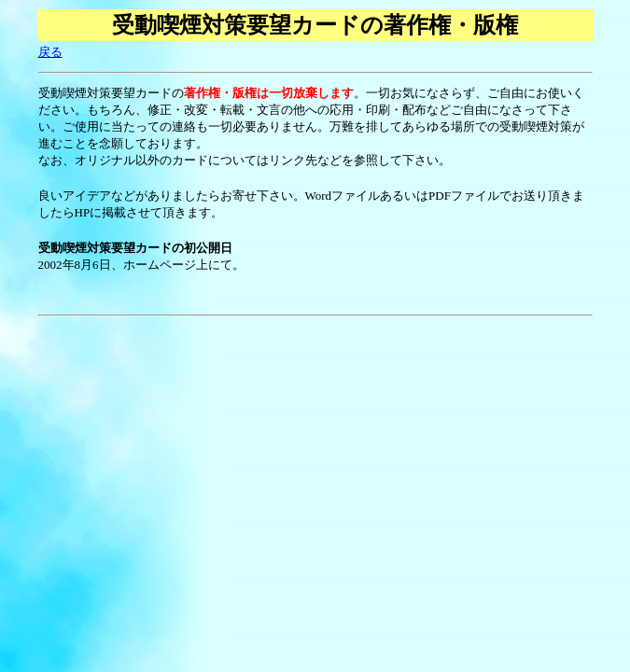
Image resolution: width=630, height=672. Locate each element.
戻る (50, 52)
